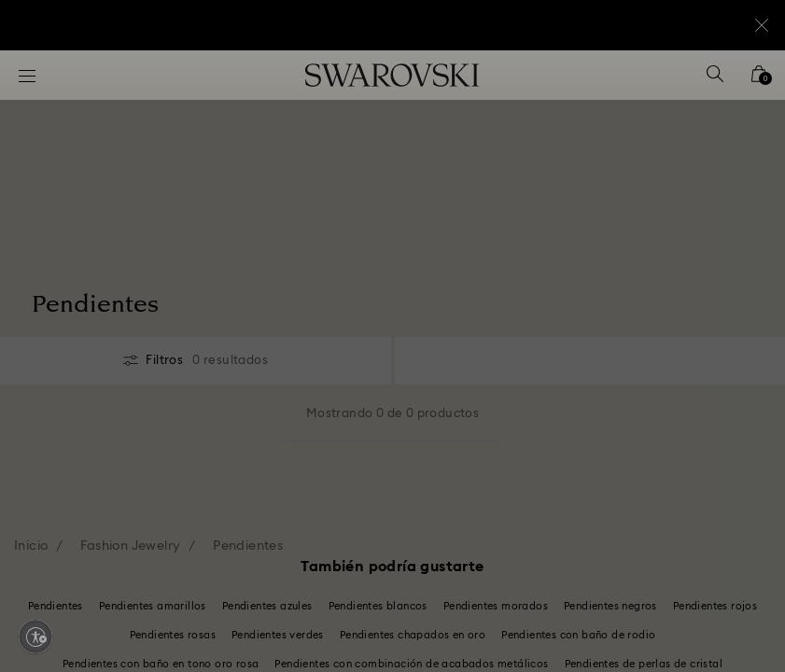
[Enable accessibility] (35, 637)
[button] (700, 219)
